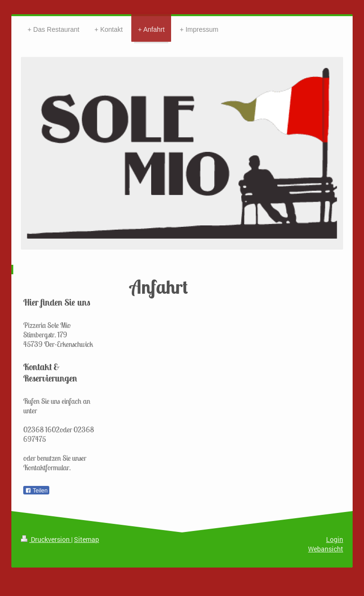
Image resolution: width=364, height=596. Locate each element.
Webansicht (326, 549)
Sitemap (86, 539)
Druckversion (46, 539)
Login (335, 539)
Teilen (36, 491)
